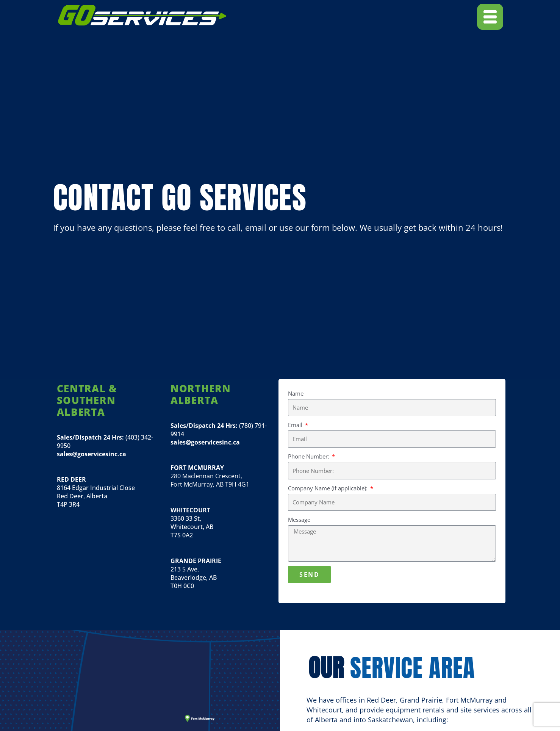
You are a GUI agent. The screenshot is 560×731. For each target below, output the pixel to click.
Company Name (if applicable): (328, 488)
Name (296, 393)
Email (296, 425)
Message (299, 520)
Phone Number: (309, 456)
